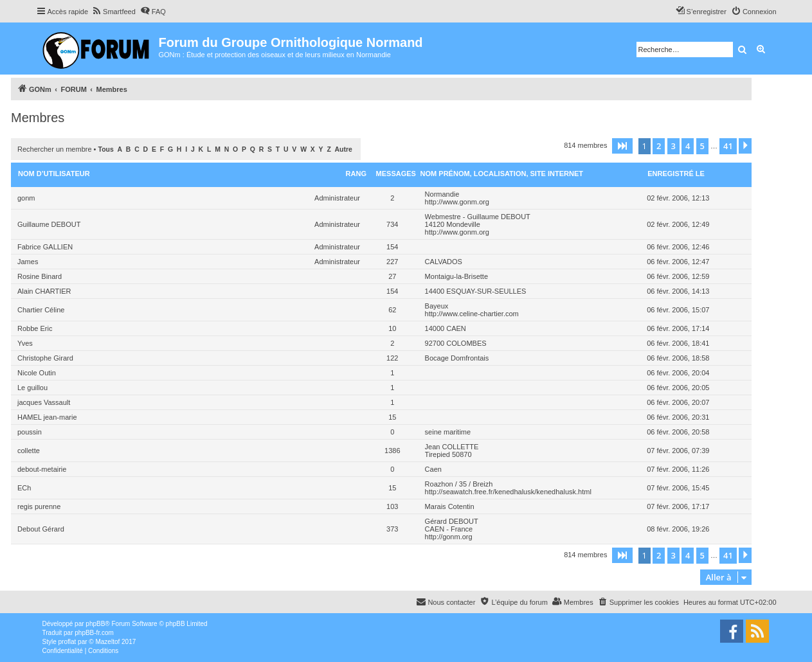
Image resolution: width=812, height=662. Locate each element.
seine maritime (448, 432)
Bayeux (437, 306)
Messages (396, 174)
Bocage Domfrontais (457, 358)
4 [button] (688, 146)
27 (392, 276)
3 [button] (673, 146)
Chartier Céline (41, 310)
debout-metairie (42, 469)
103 (392, 506)
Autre (344, 149)
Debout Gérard (41, 529)
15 (392, 417)
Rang (356, 174)
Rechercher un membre (55, 149)
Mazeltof (107, 642)
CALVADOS (444, 262)
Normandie (442, 194)
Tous (106, 149)
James (28, 262)
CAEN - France (449, 529)
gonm (26, 198)
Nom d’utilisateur (54, 174)
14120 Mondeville (453, 224)
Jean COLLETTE (452, 447)
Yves (25, 343)
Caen (433, 469)
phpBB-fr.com (94, 633)
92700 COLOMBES (456, 343)
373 (392, 529)
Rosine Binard (40, 276)
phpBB (95, 624)
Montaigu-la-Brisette (456, 276)
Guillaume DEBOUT (49, 224)
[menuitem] (113, 12)
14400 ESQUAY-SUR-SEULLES (476, 291)
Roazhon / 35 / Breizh (459, 484)
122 (392, 358)
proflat (68, 642)
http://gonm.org (449, 537)
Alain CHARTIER (44, 291)
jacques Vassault (44, 402)
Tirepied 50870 (448, 454)
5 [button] (702, 146)
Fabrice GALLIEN (45, 247)
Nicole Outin (37, 373)
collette (29, 451)
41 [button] (728, 146)
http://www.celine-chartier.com (472, 314)
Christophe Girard (45, 358)
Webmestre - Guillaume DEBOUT (478, 217)
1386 (392, 451)
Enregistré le (676, 174)
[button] (622, 146)
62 (392, 310)
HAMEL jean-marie (47, 417)
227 (392, 262)
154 (392, 247)
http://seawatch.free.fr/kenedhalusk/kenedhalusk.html (508, 492)
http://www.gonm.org (457, 202)
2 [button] (659, 146)
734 (392, 224)
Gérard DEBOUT (452, 521)
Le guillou (32, 388)
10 (392, 328)
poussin (30, 432)
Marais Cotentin (450, 506)
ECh (24, 488)
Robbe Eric (35, 328)
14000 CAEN (446, 328)
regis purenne (39, 506)
